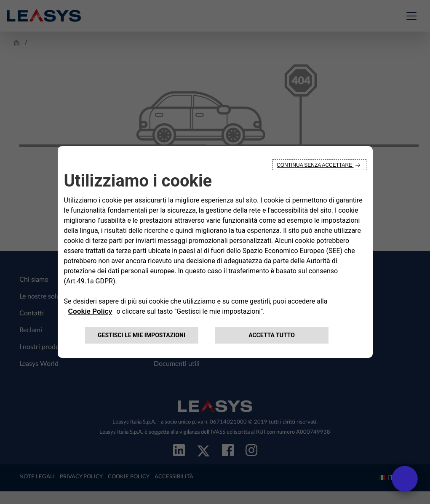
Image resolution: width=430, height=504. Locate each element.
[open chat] (405, 479)
